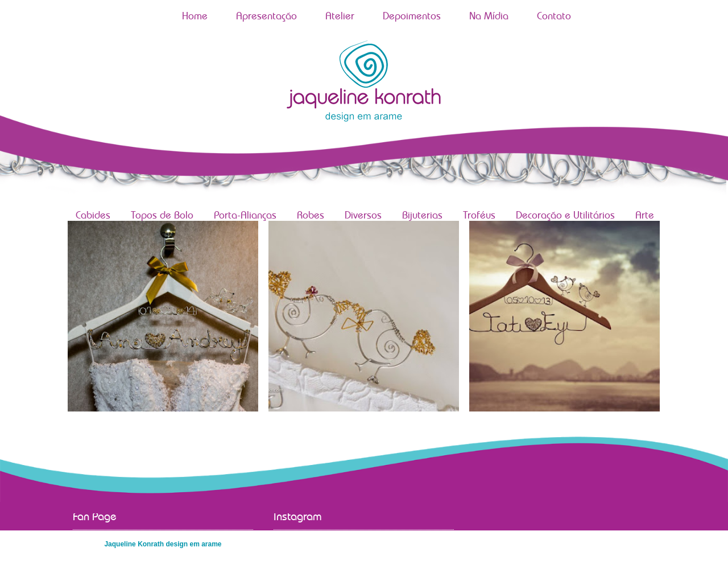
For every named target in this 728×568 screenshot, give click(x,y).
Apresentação (266, 17)
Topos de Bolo (162, 216)
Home (195, 17)
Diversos (363, 216)
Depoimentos (412, 17)
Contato (554, 17)
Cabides (93, 216)
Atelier (340, 17)
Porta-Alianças (245, 216)
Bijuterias (422, 216)
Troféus (479, 216)
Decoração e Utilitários (565, 216)
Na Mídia (489, 17)
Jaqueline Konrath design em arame (163, 544)
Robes (311, 216)
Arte (645, 216)
